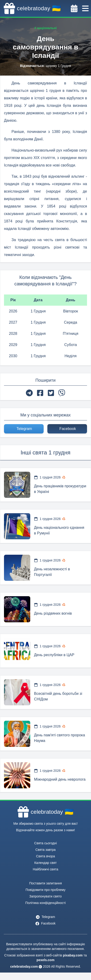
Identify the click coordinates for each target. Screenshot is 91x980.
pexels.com (45, 960)
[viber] (62, 393)
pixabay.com (73, 955)
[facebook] (40, 393)
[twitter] (51, 393)
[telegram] (29, 393)
